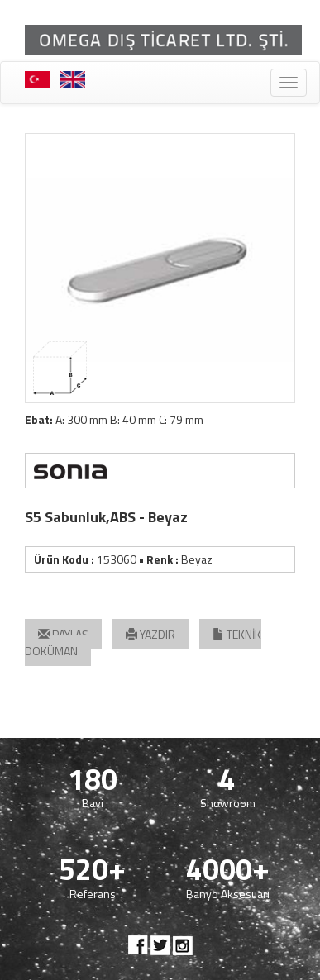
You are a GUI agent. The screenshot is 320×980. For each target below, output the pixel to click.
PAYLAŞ (63, 634)
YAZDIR (150, 634)
